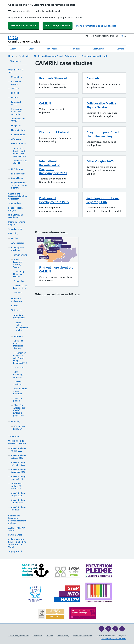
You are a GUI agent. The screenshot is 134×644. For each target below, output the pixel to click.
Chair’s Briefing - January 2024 (18, 478)
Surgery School (15, 551)
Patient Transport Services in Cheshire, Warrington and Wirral (17, 543)
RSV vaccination (18, 135)
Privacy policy (63, 636)
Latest (32, 49)
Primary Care (19, 281)
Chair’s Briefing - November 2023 (18, 464)
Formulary (16, 421)
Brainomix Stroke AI (53, 78)
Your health (52, 49)
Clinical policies (15, 229)
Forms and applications (16, 300)
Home (11, 56)
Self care (15, 88)
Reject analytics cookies (58, 26)
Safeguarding (14, 203)
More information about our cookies (96, 26)
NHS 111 (15, 93)
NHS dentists (17, 169)
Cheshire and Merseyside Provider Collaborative (56, 56)
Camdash (93, 78)
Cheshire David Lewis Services (20, 287)
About (13, 49)
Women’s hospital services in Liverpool (17, 442)
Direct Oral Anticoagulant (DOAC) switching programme (20, 410)
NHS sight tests (18, 174)
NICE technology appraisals (18, 375)
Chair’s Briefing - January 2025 (18, 501)
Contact (120, 49)
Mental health (18, 178)
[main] (67, 309)
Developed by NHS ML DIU (114, 639)
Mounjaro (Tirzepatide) (19, 316)
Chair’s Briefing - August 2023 (18, 450)
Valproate (18, 336)
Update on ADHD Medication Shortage (18, 345)
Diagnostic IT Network (55, 132)
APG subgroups (18, 243)
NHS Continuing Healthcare (16, 216)
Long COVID (17, 126)
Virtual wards (14, 436)
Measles (15, 97)
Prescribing (13, 233)
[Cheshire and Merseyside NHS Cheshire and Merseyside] (24, 39)
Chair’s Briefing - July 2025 (18, 508)
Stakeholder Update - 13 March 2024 (17, 486)
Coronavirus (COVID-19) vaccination (16, 112)
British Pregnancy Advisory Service (18, 263)
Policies (14, 238)
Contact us (37, 636)
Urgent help (17, 77)
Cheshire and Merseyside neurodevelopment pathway (17, 520)
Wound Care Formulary (19, 428)
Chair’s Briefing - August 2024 (18, 494)
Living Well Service (16, 103)
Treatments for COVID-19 (18, 120)
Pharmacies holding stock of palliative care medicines (20, 152)
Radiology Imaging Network (95, 56)
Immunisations (20, 255)
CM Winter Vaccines (16, 83)
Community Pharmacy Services (19, 274)
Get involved (98, 49)
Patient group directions (17, 249)
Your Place (75, 49)
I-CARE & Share (15, 535)
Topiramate (19, 368)
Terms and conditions (82, 636)
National (18, 293)
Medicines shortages (18, 383)
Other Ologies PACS (100, 161)
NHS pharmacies (19, 144)
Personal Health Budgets (15, 209)
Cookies (50, 636)
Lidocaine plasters (18, 399)
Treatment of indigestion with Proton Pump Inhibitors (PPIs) (20, 358)
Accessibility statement (18, 636)
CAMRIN (45, 103)
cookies (122, 36)
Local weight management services (22, 326)
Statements (16, 310)
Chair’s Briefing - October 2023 (18, 457)
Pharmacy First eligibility (20, 162)
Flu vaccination (18, 130)
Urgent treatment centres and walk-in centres (19, 185)
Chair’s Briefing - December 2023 (18, 471)
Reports (15, 306)
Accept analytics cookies (24, 26)
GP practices (17, 139)
